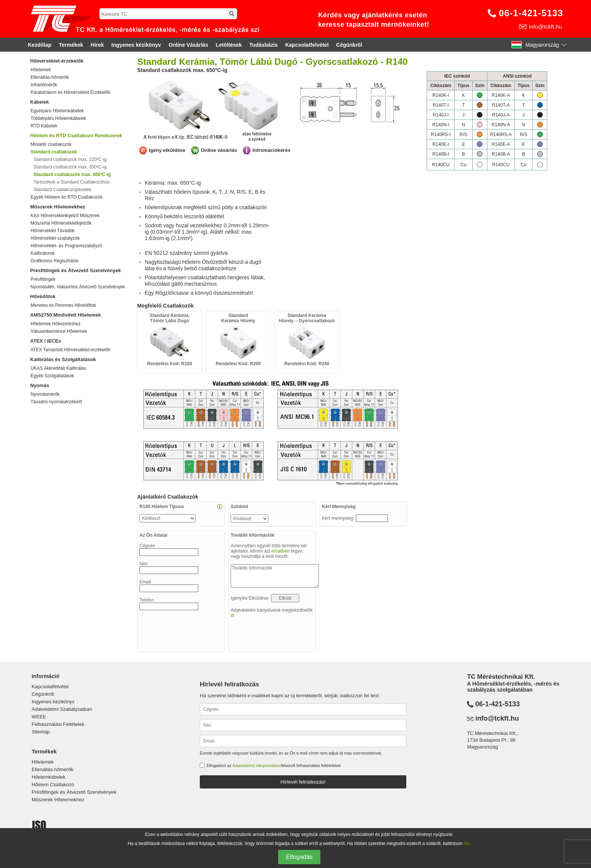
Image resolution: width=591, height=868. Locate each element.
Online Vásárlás (188, 45)
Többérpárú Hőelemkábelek (58, 118)
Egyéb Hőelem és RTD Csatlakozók (67, 197)
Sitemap (41, 732)
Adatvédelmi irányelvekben (256, 765)
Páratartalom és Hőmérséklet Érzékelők (70, 92)
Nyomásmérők (45, 394)
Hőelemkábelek (49, 777)
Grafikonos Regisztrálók (54, 261)
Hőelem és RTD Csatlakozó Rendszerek (76, 135)
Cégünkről (349, 45)
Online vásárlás (219, 150)
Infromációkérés (271, 150)
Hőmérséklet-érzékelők (57, 61)
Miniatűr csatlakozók (51, 144)
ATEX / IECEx (46, 341)
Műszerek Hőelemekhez (58, 207)
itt (232, 615)
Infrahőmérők (44, 85)
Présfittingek (43, 279)
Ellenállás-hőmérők (50, 77)
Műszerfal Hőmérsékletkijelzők (61, 223)
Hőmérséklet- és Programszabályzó (66, 246)
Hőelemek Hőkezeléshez (56, 324)
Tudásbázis (263, 45)
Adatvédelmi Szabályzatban (62, 709)
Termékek (71, 45)
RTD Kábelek (44, 126)
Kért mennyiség (338, 518)
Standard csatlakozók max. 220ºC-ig (70, 159)
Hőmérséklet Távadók (53, 231)
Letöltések (229, 45)
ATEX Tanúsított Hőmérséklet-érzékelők (70, 350)
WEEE (39, 717)
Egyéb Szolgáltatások (52, 376)
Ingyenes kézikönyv (136, 45)
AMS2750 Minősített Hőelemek (66, 315)
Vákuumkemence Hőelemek (59, 331)
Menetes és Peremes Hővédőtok (63, 305)
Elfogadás (299, 857)
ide (467, 844)
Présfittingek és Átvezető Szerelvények (76, 270)
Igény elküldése (167, 150)
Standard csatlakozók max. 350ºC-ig (70, 167)
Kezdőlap (40, 45)
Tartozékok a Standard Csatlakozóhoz (72, 182)
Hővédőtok (43, 296)
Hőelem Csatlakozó (53, 785)
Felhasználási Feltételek (58, 724)
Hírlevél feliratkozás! (303, 782)
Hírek (97, 45)
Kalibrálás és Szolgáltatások (63, 359)
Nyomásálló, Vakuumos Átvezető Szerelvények (78, 287)
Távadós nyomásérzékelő (56, 402)
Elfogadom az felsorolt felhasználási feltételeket (274, 765)
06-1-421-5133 (531, 13)
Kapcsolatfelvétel (307, 45)
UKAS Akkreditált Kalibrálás (58, 368)
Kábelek (40, 102)
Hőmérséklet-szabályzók (55, 238)
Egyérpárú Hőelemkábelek (57, 111)
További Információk (275, 576)
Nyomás (40, 385)
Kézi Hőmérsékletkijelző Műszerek (65, 216)
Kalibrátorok (43, 253)
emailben (281, 551)
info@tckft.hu (545, 27)
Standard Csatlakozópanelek (62, 190)
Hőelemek (41, 70)
